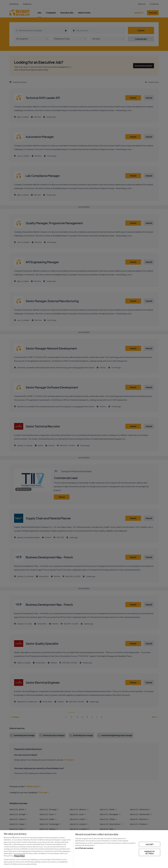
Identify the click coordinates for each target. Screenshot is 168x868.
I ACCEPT (150, 844)
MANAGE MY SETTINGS (150, 852)
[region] (84, 849)
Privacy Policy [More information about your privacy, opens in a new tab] (19, 856)
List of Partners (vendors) (84, 848)
